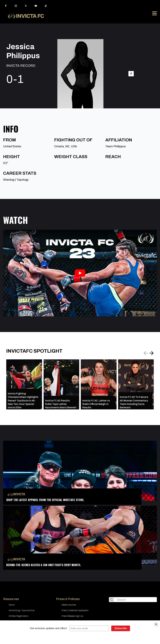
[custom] (46, 6)
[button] (152, 353)
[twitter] (26, 6)
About (12, 605)
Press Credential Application (75, 610)
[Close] (156, 624)
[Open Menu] (155, 13)
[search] (112, 600)
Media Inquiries (69, 605)
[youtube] (36, 6)
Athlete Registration (19, 616)
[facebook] (6, 6)
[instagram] (16, 6)
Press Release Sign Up (72, 616)
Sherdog (9, 180)
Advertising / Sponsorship (22, 610)
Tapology (22, 180)
